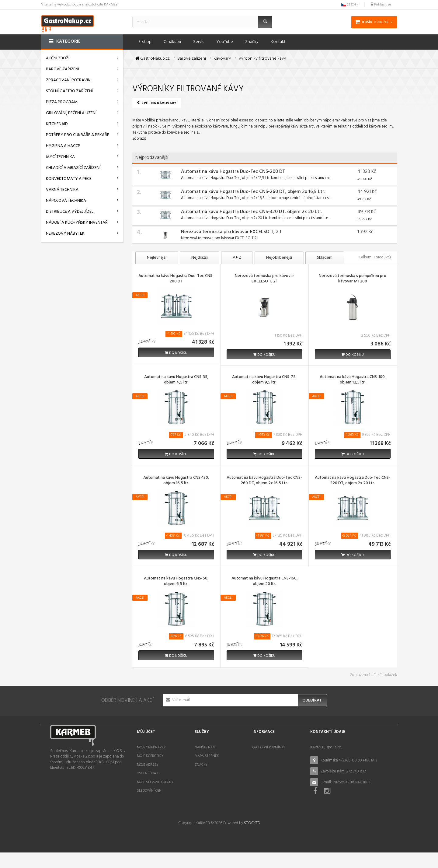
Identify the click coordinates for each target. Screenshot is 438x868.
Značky (201, 765)
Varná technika (62, 190)
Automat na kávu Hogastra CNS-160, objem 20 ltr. (264, 582)
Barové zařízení (63, 69)
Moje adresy (148, 765)
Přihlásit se (381, 5)
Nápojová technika (66, 201)
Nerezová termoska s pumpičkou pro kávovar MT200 (353, 279)
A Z (237, 258)
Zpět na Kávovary (157, 103)
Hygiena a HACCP (63, 146)
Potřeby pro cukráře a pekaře (78, 135)
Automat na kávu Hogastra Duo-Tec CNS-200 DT (233, 172)
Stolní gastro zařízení (69, 91)
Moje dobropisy (150, 756)
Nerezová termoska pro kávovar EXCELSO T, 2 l (231, 232)
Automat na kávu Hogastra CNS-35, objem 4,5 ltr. (176, 380)
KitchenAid (57, 124)
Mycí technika (60, 157)
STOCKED (252, 839)
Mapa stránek (207, 756)
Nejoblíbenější (279, 258)
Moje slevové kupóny (155, 782)
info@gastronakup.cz (352, 782)
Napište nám (205, 747)
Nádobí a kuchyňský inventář (77, 223)
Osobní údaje (148, 773)
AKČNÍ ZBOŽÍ (58, 58)
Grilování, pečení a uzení (71, 113)
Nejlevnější (157, 258)
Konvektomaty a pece (69, 179)
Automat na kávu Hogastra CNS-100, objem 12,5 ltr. (353, 380)
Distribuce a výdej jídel (70, 212)
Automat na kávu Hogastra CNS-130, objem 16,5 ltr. (176, 481)
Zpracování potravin (68, 80)
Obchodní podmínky (269, 747)
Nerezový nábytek (65, 234)
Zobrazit (139, 139)
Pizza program (62, 102)
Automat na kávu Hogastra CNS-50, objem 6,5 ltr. (176, 582)
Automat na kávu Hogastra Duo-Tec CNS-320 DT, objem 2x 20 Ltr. (252, 212)
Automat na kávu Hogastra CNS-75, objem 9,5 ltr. (264, 380)
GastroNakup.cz (153, 59)
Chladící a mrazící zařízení (73, 168)
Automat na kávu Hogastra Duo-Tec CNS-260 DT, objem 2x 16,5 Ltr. (253, 192)
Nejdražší (200, 258)
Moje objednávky (151, 747)
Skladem (325, 258)
